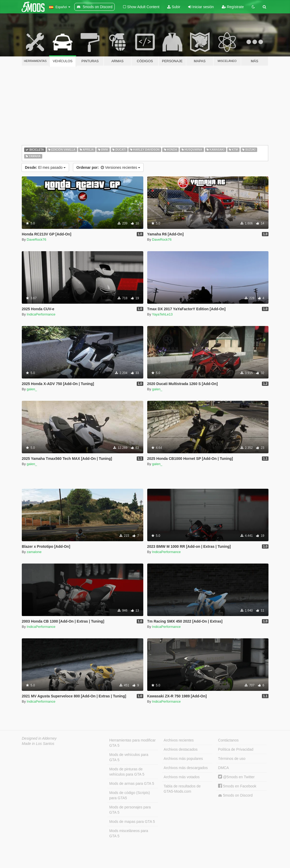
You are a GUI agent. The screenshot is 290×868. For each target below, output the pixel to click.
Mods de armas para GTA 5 (132, 783)
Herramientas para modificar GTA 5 (132, 743)
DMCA (223, 768)
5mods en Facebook (237, 786)
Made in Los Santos (38, 744)
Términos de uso (232, 759)
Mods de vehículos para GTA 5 (129, 757)
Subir (174, 7)
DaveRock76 (36, 240)
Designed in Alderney (39, 738)
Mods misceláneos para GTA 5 (129, 833)
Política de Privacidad (236, 749)
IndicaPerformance (41, 314)
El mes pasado (45, 167)
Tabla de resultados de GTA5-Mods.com (182, 789)
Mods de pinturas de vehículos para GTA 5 (127, 772)
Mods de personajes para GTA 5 (130, 810)
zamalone (34, 552)
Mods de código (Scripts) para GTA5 (130, 795)
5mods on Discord (235, 795)
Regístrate (233, 7)
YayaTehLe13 (162, 314)
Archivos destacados (181, 749)
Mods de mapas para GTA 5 (132, 822)
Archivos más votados (182, 777)
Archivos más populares (183, 759)
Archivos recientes (179, 740)
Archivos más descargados (186, 768)
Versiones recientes (108, 167)
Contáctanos (228, 740)
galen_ (32, 389)
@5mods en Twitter (236, 777)
